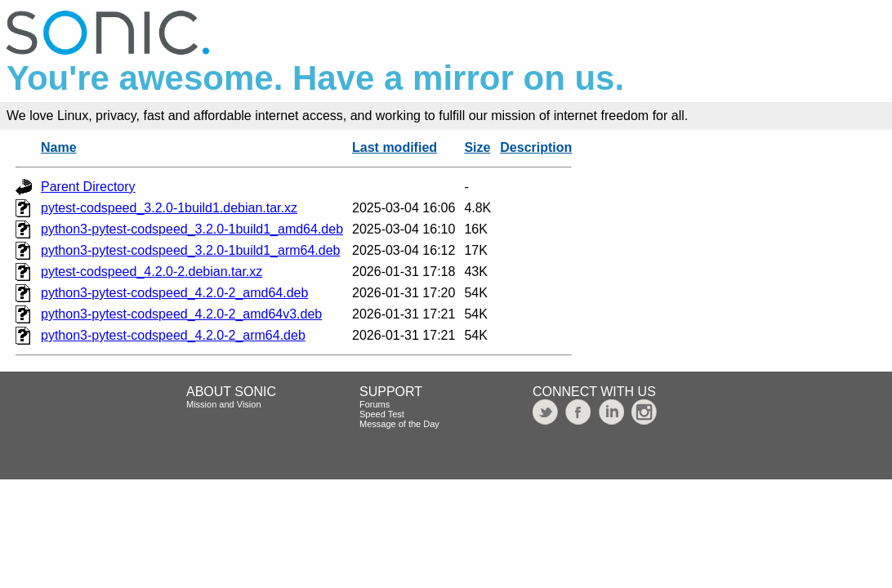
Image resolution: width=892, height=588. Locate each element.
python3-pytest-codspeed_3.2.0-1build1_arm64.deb (190, 250)
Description (536, 147)
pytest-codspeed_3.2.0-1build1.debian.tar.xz (169, 208)
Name (59, 147)
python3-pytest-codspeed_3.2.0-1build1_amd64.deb (192, 229)
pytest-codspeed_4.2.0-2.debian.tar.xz (152, 272)
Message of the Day (399, 424)
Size (477, 147)
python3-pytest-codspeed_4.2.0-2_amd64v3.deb (181, 314)
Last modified (395, 147)
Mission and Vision (224, 404)
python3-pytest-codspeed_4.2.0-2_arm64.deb (173, 335)
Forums (375, 404)
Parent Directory (88, 187)
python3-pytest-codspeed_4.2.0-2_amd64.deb (174, 293)
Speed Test (382, 414)
